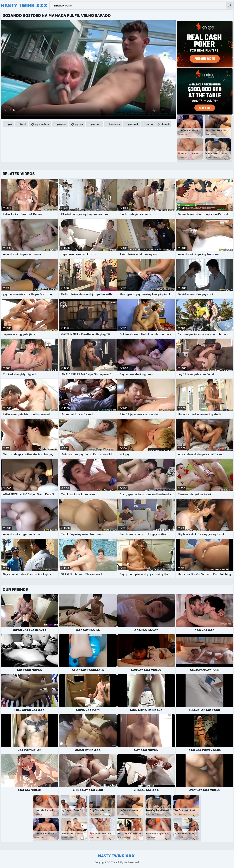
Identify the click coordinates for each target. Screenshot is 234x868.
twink (23, 124)
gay (10, 124)
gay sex (79, 124)
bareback (115, 124)
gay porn (96, 124)
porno (149, 124)
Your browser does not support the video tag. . (88, 70)
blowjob (165, 124)
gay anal (133, 124)
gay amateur (42, 124)
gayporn (62, 124)
